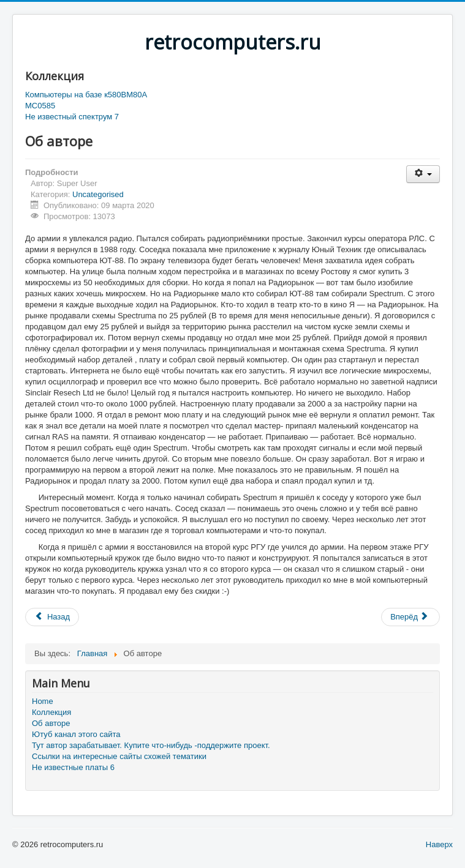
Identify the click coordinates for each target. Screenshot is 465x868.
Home (43, 701)
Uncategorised (98, 194)
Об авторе (51, 723)
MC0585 (40, 106)
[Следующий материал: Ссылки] (410, 617)
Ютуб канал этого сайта (76, 734)
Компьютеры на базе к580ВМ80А (86, 95)
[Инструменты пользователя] (423, 174)
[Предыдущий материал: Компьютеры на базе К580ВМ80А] (52, 617)
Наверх (439, 844)
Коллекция (51, 712)
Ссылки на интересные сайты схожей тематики (119, 756)
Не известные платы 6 (73, 767)
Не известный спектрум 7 (72, 117)
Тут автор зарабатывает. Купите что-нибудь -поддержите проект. (151, 745)
